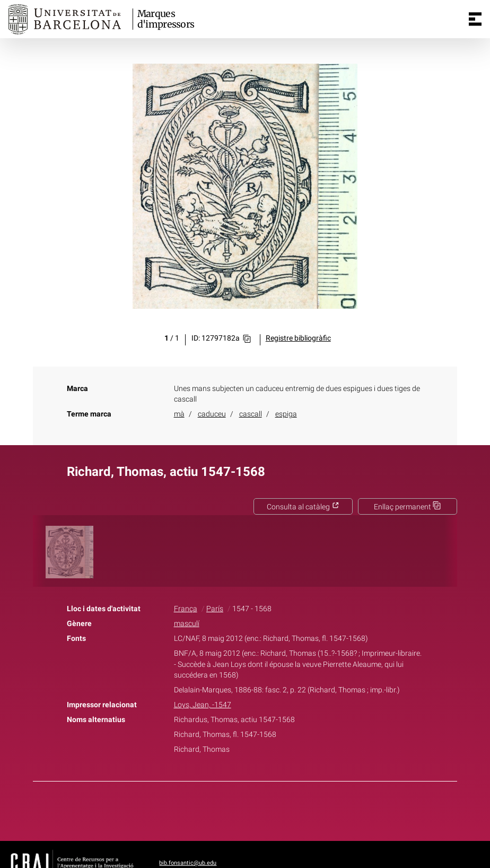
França (186, 609)
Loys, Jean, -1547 (203, 705)
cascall (251, 414)
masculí (187, 624)
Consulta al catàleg (303, 507)
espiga (286, 414)
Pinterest (264, 809)
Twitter (239, 809)
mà (179, 414)
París (215, 609)
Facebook (215, 809)
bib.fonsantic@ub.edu (188, 863)
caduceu (212, 414)
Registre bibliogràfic (298, 338)
